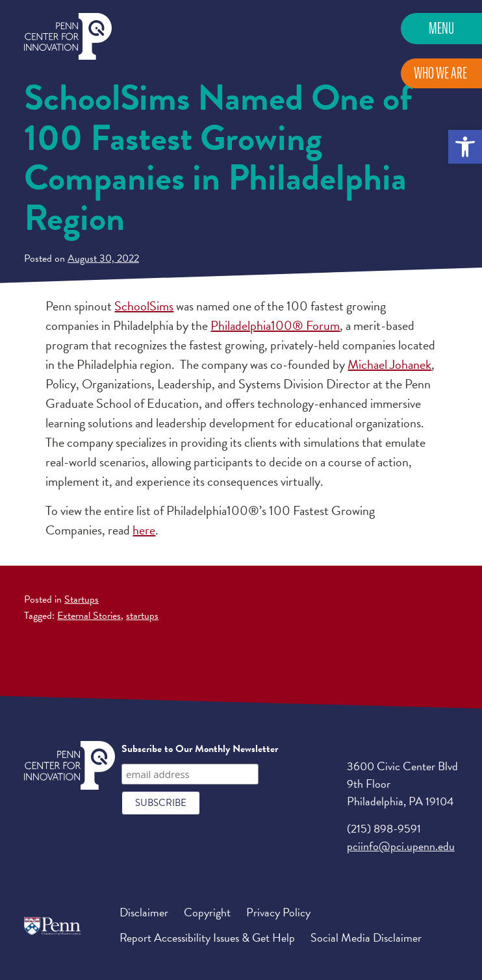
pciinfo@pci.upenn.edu (401, 846)
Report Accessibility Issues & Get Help (207, 937)
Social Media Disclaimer (366, 937)
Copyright (207, 912)
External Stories (89, 616)
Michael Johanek (389, 364)
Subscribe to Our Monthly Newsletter (200, 749)
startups (142, 616)
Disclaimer (144, 912)
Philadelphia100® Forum (275, 325)
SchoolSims (144, 306)
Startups (82, 599)
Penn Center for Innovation (68, 37)
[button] (465, 147)
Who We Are (440, 73)
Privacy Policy (278, 912)
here (144, 530)
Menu (441, 28)
